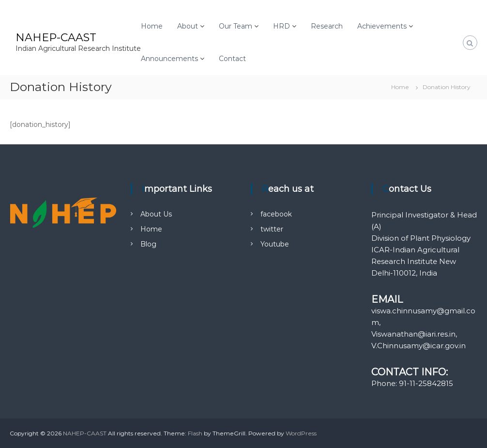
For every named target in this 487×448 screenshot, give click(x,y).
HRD (282, 26)
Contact (232, 59)
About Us (156, 214)
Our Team (236, 26)
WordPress (301, 433)
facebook (276, 214)
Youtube (275, 244)
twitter (272, 229)
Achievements (382, 26)
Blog (148, 244)
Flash (195, 433)
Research (327, 26)
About (188, 26)
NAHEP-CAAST (56, 38)
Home (152, 26)
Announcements (169, 59)
